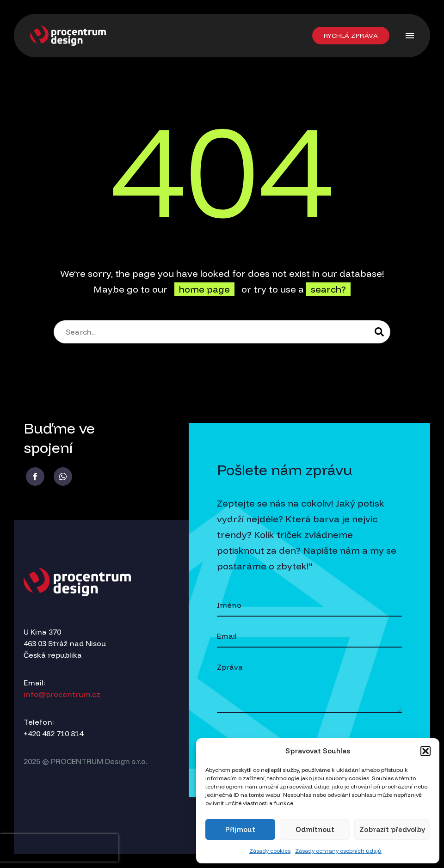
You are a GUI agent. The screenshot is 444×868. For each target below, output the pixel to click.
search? (328, 289)
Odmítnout (315, 829)
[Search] (222, 332)
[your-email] (309, 637)
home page (204, 289)
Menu (410, 36)
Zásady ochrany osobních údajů (338, 851)
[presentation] (59, 848)
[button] (425, 751)
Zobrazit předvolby (392, 829)
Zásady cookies (270, 851)
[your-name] (309, 606)
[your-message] (309, 685)
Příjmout (240, 829)
